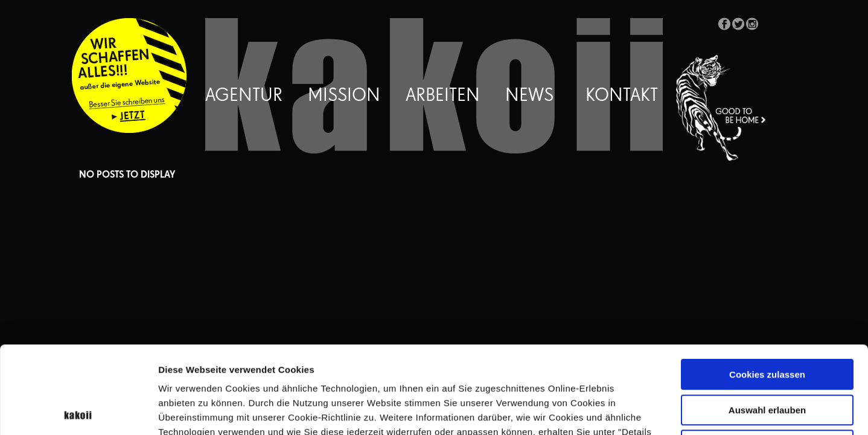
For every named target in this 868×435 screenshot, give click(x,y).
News (529, 96)
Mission (344, 96)
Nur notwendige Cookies (767, 358)
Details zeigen (642, 411)
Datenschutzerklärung (319, 359)
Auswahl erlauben (767, 323)
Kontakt (622, 96)
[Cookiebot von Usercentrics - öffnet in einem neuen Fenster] (78, 411)
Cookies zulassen (767, 287)
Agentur (244, 96)
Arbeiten (443, 96)
